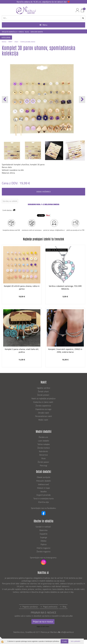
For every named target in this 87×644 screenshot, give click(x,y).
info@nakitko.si (67, 632)
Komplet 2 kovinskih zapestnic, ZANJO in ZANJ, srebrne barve (65, 351)
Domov (4, 42)
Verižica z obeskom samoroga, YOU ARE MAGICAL (65, 287)
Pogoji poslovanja (50, 607)
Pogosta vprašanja (30, 607)
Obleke (43, 541)
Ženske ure (44, 437)
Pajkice (44, 544)
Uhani (16, 42)
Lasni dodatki (44, 441)
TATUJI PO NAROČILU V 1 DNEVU (13, 32)
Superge (44, 537)
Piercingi (43, 466)
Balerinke (43, 530)
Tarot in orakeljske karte (43, 498)
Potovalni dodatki (44, 481)
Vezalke (43, 491)
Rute (43, 458)
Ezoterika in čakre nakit (43, 402)
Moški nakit (43, 420)
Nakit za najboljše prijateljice (43, 398)
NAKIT (10, 42)
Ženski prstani (43, 395)
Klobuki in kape (43, 488)
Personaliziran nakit (44, 416)
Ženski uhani (44, 391)
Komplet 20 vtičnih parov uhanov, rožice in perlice (22, 287)
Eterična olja (43, 502)
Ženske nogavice (43, 551)
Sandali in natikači (43, 527)
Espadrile (44, 534)
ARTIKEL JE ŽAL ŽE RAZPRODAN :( (57, 250)
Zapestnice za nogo (44, 409)
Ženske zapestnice (43, 406)
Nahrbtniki (43, 451)
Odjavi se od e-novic (43, 626)
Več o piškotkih (75, 641)
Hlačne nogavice (43, 548)
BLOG (27, 32)
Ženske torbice (44, 448)
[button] (82, 100)
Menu (43, 25)
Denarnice (43, 455)
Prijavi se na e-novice (43, 622)
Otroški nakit (43, 413)
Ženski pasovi (44, 462)
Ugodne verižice (43, 388)
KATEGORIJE (6, 37)
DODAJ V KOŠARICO (43, 192)
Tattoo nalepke (44, 444)
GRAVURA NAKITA (37, 32)
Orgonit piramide (43, 495)
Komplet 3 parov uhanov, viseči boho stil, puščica (22, 351)
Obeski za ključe (43, 477)
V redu (64, 641)
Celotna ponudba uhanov (28, 42)
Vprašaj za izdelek (10, 201)
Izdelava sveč (43, 484)
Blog (64, 607)
